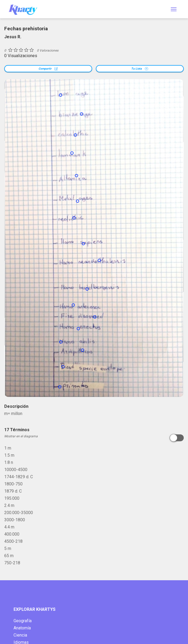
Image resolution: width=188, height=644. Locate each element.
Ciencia (20, 635)
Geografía (23, 621)
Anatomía (22, 628)
